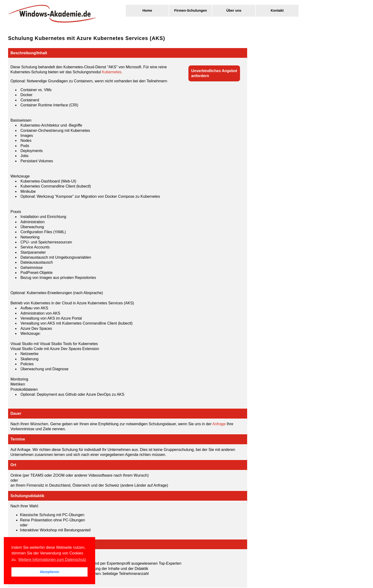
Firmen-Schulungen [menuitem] (191, 10)
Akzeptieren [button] (49, 572)
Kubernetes (112, 72)
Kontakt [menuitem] (277, 10)
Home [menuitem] (147, 10)
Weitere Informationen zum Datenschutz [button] (52, 560)
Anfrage (219, 424)
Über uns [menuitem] (234, 10)
